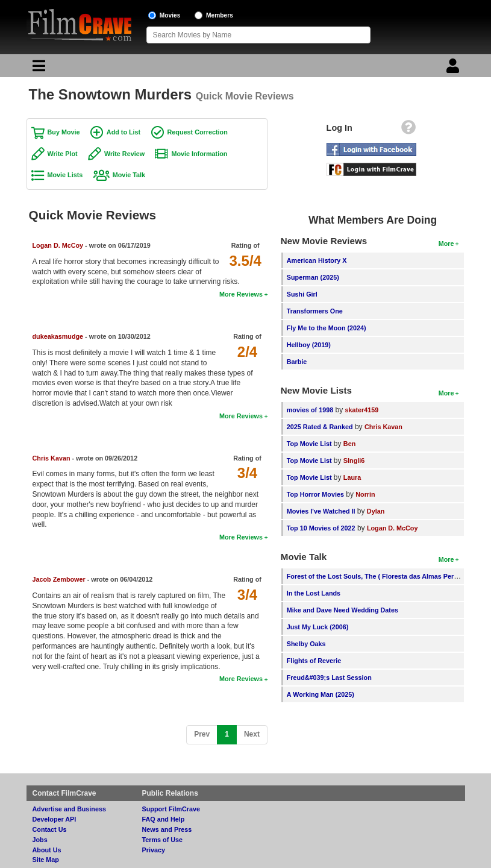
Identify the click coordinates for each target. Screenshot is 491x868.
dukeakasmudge (58, 336)
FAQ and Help (164, 819)
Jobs (40, 840)
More (446, 244)
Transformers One (315, 311)
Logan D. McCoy (58, 245)
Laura (352, 477)
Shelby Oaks (306, 644)
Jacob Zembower (59, 579)
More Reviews (241, 294)
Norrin (365, 494)
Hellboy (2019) (309, 345)
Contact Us (50, 829)
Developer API (55, 819)
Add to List (124, 132)
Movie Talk (129, 175)
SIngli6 (354, 461)
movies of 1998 (310, 410)
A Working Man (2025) (321, 694)
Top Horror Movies (315, 494)
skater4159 (362, 410)
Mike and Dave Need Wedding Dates (342, 610)
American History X (317, 260)
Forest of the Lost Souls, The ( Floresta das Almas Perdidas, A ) (385, 576)
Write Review (124, 154)
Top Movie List (309, 444)
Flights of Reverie (314, 661)
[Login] (454, 69)
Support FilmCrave (171, 809)
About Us (47, 850)
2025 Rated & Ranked (320, 427)
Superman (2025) (313, 277)
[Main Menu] (37, 69)
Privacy (154, 850)
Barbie (297, 362)
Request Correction (198, 132)
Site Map (46, 860)
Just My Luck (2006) (318, 627)
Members (220, 15)
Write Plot (63, 154)
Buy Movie (64, 132)
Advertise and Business (69, 809)
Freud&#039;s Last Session (329, 678)
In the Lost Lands (314, 593)
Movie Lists (65, 175)
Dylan (376, 511)
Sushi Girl (302, 294)
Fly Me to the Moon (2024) (327, 328)
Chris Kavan (52, 458)
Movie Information (199, 154)
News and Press (167, 829)
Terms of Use (163, 840)
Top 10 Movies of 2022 (321, 528)
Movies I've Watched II (321, 511)
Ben (349, 444)
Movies (170, 15)
